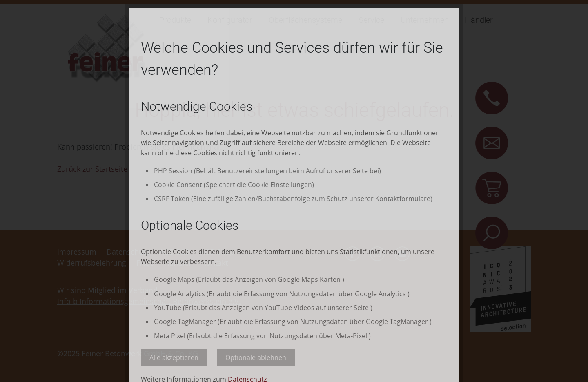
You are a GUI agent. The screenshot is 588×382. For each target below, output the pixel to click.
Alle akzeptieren (174, 357)
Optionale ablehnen (256, 357)
